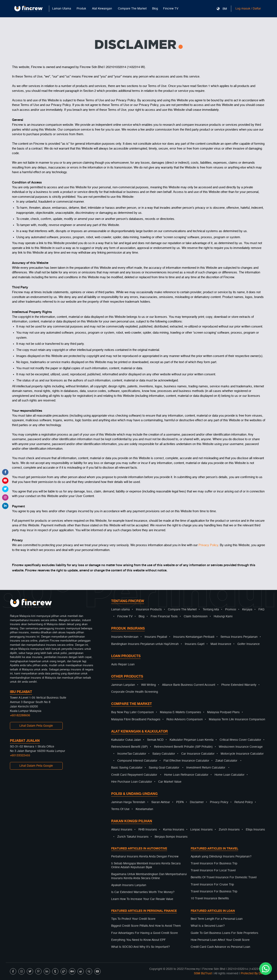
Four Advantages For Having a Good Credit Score (145, 933)
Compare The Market (182, 610)
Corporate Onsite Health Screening (135, 692)
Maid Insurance (221, 644)
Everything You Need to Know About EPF (138, 940)
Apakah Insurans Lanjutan (129, 885)
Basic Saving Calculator (127, 768)
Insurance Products (149, 610)
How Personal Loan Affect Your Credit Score (220, 940)
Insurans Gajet (195, 644)
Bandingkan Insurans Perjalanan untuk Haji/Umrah (145, 644)
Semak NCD (155, 740)
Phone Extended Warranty (239, 685)
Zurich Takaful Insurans (133, 837)
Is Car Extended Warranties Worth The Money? (143, 892)
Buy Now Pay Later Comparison (132, 712)
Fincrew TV (171, 9)
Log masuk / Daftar (248, 9)
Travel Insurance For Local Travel (213, 870)
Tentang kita (211, 610)
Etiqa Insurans (255, 830)
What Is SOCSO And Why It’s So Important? (141, 947)
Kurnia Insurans (174, 830)
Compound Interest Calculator (137, 761)
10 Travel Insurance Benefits (210, 898)
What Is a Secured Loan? (208, 926)
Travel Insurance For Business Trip (214, 864)
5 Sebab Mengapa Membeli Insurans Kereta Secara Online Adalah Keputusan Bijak (146, 865)
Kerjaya (247, 610)
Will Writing (149, 685)
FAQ (261, 610)
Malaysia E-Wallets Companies (180, 712)
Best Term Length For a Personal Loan (217, 919)
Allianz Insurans (122, 830)
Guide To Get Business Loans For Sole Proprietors (224, 933)
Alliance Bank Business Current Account (189, 685)
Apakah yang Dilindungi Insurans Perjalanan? (221, 857)
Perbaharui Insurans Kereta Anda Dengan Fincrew (145, 857)
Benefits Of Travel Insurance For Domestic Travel (224, 877)
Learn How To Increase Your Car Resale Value (142, 899)
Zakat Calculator (226, 761)
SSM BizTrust (203, 973)
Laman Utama (62, 9)
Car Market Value (170, 782)
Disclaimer (197, 802)
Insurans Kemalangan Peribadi (194, 637)
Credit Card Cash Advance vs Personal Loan (220, 947)
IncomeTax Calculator (132, 754)
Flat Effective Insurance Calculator (186, 761)
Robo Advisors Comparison (185, 719)
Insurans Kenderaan (125, 637)
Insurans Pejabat (156, 637)
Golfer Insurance (249, 644)
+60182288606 (20, 715)
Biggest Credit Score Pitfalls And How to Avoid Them (146, 926)
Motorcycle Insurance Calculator (242, 754)
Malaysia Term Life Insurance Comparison (237, 719)
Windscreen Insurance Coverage (241, 747)
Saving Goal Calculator (164, 768)
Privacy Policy (208, 545)
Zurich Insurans (229, 830)
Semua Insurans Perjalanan (239, 637)
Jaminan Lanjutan (123, 685)
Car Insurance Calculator (198, 754)
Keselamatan (144, 809)
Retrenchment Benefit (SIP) (130, 747)
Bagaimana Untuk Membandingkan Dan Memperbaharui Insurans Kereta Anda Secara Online (149, 876)
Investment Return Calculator (206, 768)
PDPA (180, 802)
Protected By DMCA (254, 973)
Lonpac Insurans (201, 830)
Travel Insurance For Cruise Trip (212, 885)
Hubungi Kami (223, 616)
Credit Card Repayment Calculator (134, 775)
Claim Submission (196, 616)
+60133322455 (20, 755)
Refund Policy (244, 802)
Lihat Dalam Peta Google (36, 726)
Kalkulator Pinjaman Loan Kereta (192, 740)
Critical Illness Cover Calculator (240, 740)
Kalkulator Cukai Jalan (126, 740)
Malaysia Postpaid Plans (223, 712)
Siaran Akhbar (161, 802)
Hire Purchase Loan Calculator (132, 782)
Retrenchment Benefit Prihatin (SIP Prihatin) (183, 747)
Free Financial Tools (164, 616)
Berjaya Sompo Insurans (171, 837)
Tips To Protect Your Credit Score (133, 919)
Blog (155, 9)
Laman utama (120, 610)
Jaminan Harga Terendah (128, 802)
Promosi (231, 610)
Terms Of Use (120, 809)
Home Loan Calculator (230, 775)
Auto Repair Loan (123, 664)
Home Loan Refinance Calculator (186, 775)
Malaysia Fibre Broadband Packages (136, 719)
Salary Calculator (164, 754)
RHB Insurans (148, 830)
